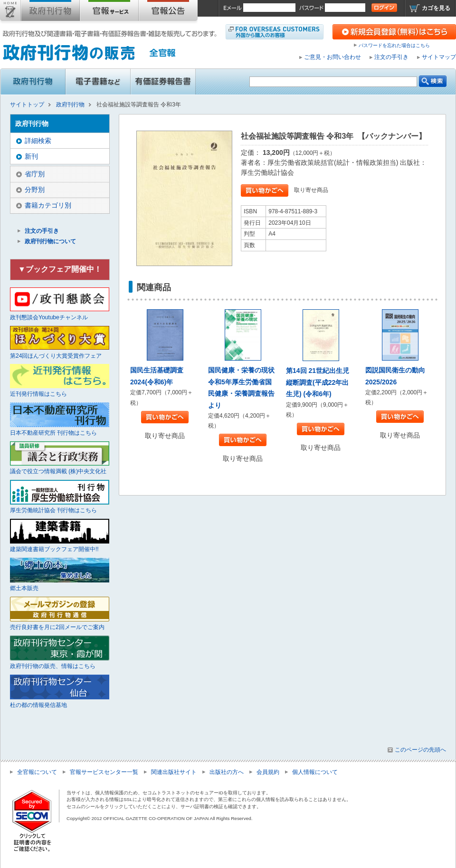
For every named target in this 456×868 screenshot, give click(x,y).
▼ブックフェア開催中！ (60, 269)
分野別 (35, 190)
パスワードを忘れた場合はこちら (394, 45)
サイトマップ (439, 57)
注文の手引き (391, 57)
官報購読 (109, 12)
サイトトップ (10, 12)
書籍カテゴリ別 (48, 205)
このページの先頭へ (420, 750)
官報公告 (168, 12)
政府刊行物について (50, 241)
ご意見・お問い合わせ (332, 57)
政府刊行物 (50, 12)
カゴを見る (436, 8)
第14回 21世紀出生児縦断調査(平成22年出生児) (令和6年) (318, 382)
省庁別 (35, 174)
